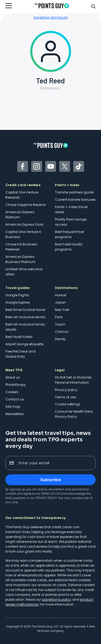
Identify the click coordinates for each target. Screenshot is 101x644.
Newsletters (15, 414)
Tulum (60, 324)
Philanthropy (16, 385)
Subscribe (50, 480)
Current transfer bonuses (75, 200)
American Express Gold (24, 224)
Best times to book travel (25, 310)
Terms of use (65, 397)
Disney (60, 339)
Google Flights (17, 295)
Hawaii (61, 295)
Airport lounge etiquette (24, 344)
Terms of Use (51, 494)
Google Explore (18, 302)
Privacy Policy (46, 498)
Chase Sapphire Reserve (25, 205)
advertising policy (57, 599)
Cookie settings (68, 404)
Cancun (62, 332)
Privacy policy (66, 390)
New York (62, 310)
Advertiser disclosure (50, 17)
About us (13, 377)
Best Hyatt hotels (19, 337)
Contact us (15, 399)
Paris (59, 317)
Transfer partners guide (74, 192)
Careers (12, 392)
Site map (13, 407)
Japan (60, 302)
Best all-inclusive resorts (25, 317)
